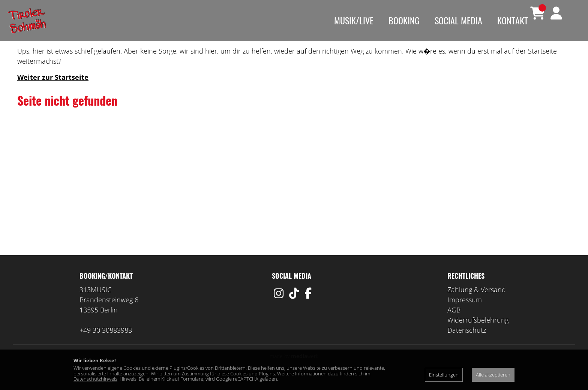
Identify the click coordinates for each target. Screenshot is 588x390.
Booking (404, 20)
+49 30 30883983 (106, 341)
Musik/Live (354, 20)
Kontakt (513, 20)
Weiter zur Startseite (53, 88)
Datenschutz (467, 341)
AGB (454, 321)
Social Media (458, 20)
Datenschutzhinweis (95, 379)
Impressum (465, 311)
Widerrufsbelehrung (478, 331)
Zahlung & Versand (477, 300)
